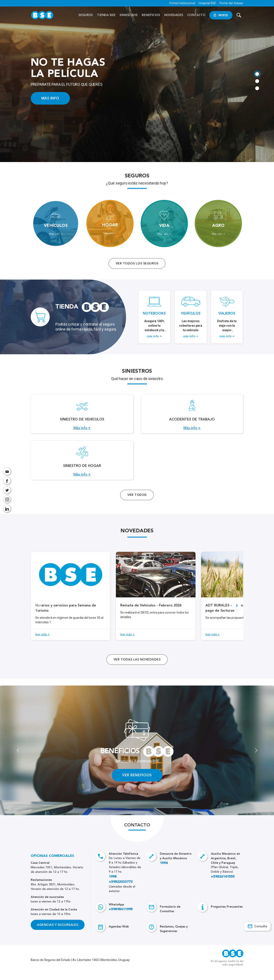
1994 (164, 873)
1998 (113, 886)
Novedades (174, 15)
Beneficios (151, 15)
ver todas (137, 669)
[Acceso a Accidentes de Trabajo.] (192, 416)
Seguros (86, 15)
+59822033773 (121, 891)
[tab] (257, 73)
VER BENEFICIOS (137, 785)
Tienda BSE (106, 15)
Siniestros (129, 15)
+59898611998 (121, 919)
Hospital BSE (207, 3)
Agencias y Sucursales (58, 934)
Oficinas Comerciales (52, 865)
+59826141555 (223, 886)
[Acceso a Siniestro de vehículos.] (82, 416)
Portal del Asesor (231, 3)
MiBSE (221, 15)
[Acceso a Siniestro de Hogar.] (82, 467)
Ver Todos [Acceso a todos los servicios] (137, 504)
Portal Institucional (182, 3)
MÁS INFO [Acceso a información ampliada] (50, 98)
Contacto (196, 15)
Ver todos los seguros (137, 263)
